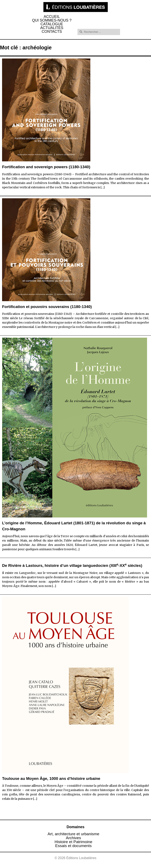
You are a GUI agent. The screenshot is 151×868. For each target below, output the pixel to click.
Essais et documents (73, 846)
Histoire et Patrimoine (74, 842)
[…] (103, 187)
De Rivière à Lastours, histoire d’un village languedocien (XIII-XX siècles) (72, 565)
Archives (73, 838)
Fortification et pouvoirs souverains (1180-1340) (47, 307)
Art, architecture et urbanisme (73, 834)
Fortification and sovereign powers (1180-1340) (46, 167)
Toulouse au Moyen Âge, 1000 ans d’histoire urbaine (51, 779)
